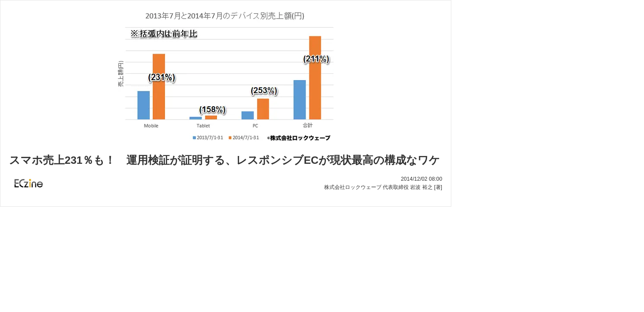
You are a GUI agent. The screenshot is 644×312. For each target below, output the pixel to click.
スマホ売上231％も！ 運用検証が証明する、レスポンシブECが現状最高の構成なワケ (225, 160)
